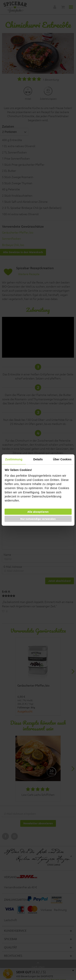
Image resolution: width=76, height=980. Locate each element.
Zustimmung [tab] (14, 459)
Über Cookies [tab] (62, 459)
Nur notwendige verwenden (38, 519)
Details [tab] (38, 459)
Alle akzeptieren (38, 512)
